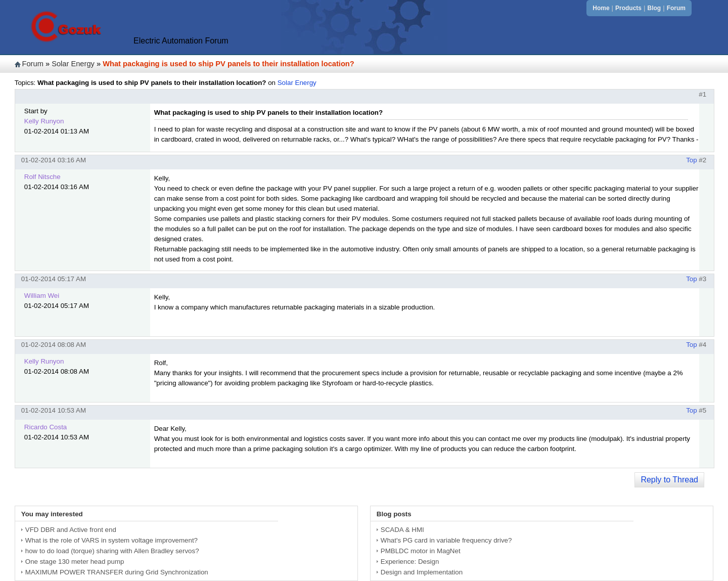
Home (601, 8)
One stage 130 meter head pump (75, 562)
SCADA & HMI (402, 530)
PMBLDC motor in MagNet (421, 551)
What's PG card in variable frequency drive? (446, 540)
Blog (654, 8)
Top (692, 160)
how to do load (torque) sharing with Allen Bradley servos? (112, 551)
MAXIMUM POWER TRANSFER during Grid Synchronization (117, 572)
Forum (676, 8)
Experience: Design (410, 562)
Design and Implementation (422, 572)
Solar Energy (73, 64)
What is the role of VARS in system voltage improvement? (111, 540)
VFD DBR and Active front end (71, 530)
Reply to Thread (669, 480)
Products (628, 8)
